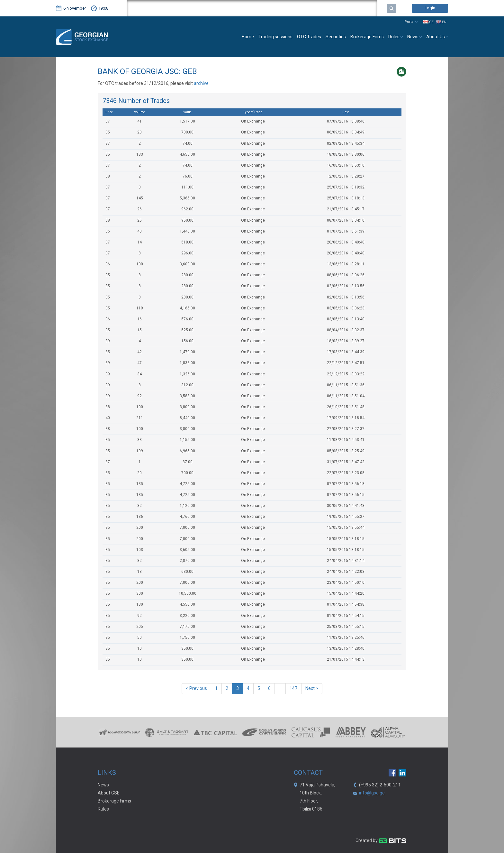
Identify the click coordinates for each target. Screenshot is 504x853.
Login (430, 8)
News (103, 785)
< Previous (196, 689)
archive (201, 84)
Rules (103, 809)
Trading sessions (275, 37)
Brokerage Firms (367, 37)
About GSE (109, 793)
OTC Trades (309, 37)
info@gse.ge (372, 793)
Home (248, 37)
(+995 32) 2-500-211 (380, 785)
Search (392, 8)
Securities (336, 37)
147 (293, 689)
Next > (312, 689)
